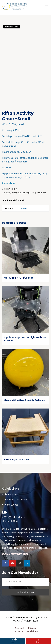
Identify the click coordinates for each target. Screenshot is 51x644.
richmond (42, 193)
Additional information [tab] (15, 200)
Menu (46, 6)
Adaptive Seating (21, 193)
